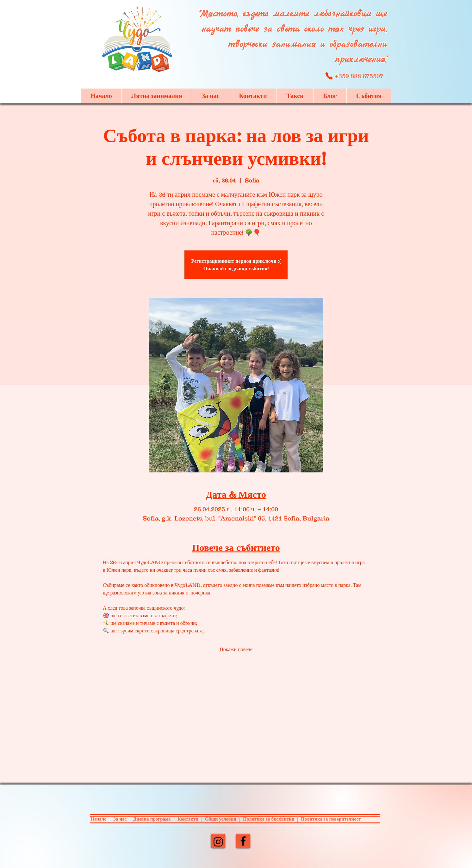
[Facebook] (243, 841)
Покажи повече (236, 649)
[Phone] (329, 76)
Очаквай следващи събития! (236, 268)
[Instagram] (218, 842)
